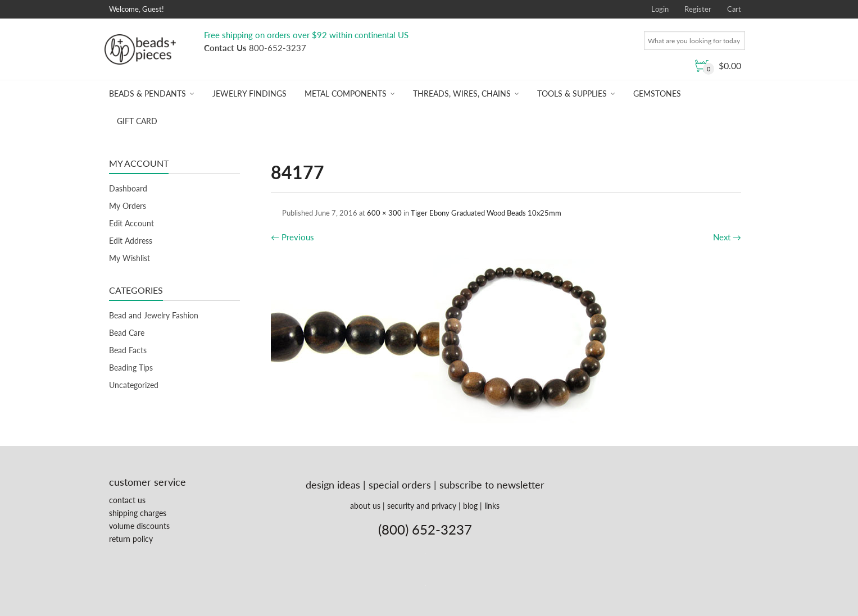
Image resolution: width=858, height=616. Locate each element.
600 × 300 (384, 213)
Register (698, 9)
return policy (131, 539)
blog (470, 506)
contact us (127, 500)
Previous (292, 237)
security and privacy (422, 506)
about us (365, 506)
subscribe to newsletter (492, 485)
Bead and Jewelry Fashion (154, 315)
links (492, 506)
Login (660, 9)
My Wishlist (130, 258)
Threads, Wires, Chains (462, 93)
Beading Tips (131, 368)
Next (727, 237)
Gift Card (137, 121)
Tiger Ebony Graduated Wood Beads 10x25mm (486, 213)
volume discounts (139, 526)
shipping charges (138, 513)
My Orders (128, 206)
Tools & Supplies (572, 93)
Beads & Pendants (147, 93)
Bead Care (127, 333)
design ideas (333, 485)
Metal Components (346, 93)
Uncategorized (134, 385)
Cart (734, 9)
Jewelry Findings (249, 93)
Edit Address (131, 241)
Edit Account (131, 223)
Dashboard (128, 188)
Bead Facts (128, 350)
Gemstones (657, 93)
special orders (400, 485)
